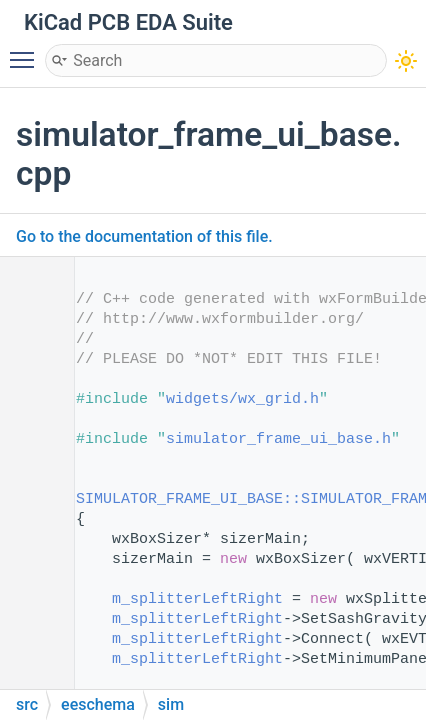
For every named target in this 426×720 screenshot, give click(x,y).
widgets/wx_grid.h (242, 399)
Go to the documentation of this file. (144, 236)
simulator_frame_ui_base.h (278, 439)
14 (29, 499)
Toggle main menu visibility (27, 51)
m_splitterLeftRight (197, 599)
